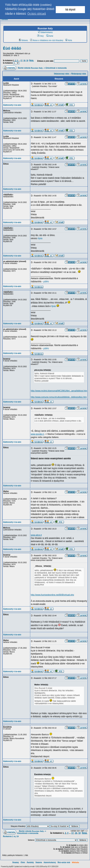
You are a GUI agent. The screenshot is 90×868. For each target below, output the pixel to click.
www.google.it (37, 434)
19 (27, 61)
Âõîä (69, 40)
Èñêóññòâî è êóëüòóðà (56, 68)
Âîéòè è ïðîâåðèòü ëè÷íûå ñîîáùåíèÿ (47, 40)
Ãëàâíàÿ (16, 862)
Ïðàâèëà (39, 862)
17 (21, 61)
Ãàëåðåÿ (30, 862)
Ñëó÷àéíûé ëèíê (64, 862)
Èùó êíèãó (12, 48)
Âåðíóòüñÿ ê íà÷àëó (12, 105)
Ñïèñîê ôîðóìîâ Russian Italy (30, 68)
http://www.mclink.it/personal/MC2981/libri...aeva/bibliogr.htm (59, 391)
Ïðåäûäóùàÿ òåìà (62, 74)
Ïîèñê (50, 36)
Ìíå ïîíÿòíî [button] (70, 10)
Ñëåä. (32, 61)
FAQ (40, 36)
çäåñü (46, 282)
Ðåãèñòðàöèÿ (45, 32)
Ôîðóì (23, 862)
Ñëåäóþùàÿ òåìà (79, 74)
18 (24, 61)
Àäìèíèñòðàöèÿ (50, 862)
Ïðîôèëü (23, 40)
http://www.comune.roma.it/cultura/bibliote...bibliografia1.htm (59, 397)
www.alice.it (36, 535)
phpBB (11, 867)
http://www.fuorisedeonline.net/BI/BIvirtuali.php (52, 595)
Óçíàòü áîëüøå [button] (37, 14)
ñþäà (40, 238)
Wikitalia (75, 862)
